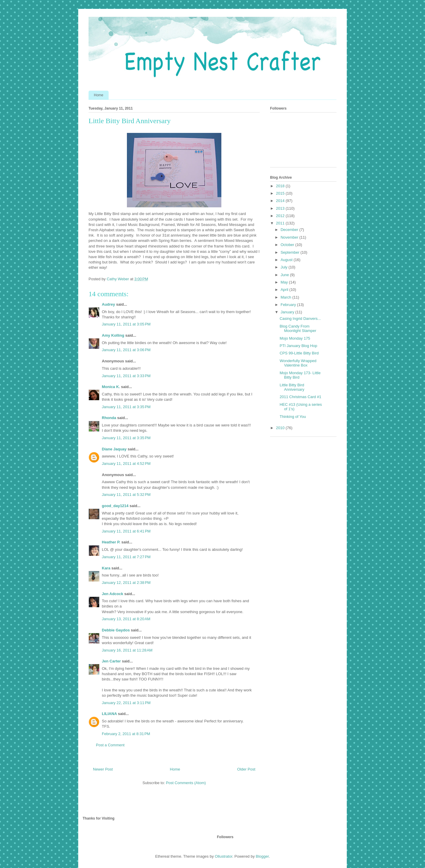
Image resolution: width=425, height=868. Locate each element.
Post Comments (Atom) (186, 783)
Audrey (108, 304)
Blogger (262, 856)
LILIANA (109, 714)
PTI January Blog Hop (298, 346)
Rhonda (109, 418)
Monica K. (111, 387)
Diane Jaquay (114, 449)
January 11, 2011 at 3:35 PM (126, 407)
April (285, 290)
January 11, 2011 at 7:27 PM (126, 557)
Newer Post (103, 769)
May (285, 282)
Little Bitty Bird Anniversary (292, 387)
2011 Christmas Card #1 (300, 397)
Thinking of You (293, 417)
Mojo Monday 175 (295, 338)
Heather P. (111, 542)
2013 (281, 208)
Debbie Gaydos (116, 630)
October (288, 245)
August (287, 260)
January (288, 312)
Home (99, 95)
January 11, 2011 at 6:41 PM (126, 531)
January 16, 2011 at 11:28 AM (127, 650)
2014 (281, 201)
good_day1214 (115, 506)
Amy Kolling (113, 335)
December (290, 230)
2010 (281, 428)
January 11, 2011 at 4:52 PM (126, 464)
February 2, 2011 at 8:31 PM (126, 734)
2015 (281, 193)
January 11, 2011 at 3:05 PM (126, 324)
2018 (281, 186)
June (285, 275)
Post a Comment (110, 745)
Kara (106, 568)
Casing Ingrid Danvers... (300, 319)
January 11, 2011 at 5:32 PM (126, 495)
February (289, 305)
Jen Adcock (113, 594)
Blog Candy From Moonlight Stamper (298, 329)
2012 (281, 216)
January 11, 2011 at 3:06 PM (126, 350)
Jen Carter (111, 661)
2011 (281, 223)
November (290, 237)
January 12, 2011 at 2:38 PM (126, 583)
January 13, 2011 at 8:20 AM (126, 619)
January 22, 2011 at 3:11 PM (126, 703)
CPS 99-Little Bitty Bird (299, 353)
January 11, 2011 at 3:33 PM (126, 376)
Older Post (246, 769)
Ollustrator (224, 856)
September (291, 252)
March (287, 297)
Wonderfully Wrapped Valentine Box (298, 363)
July (285, 267)
